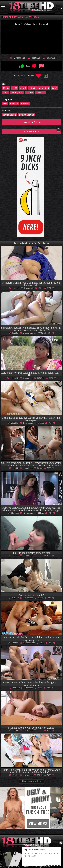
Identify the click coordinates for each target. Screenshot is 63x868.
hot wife (33, 88)
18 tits (6, 88)
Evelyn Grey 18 (27, 115)
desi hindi (44, 88)
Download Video (32, 122)
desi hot (29, 92)
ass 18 (14, 88)
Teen (5, 104)
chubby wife (17, 92)
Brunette (14, 104)
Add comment (42, 131)
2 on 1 (23, 88)
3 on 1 (54, 88)
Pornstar (25, 104)
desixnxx (40, 92)
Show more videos (32, 781)
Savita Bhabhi (10, 115)
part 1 (6, 92)
